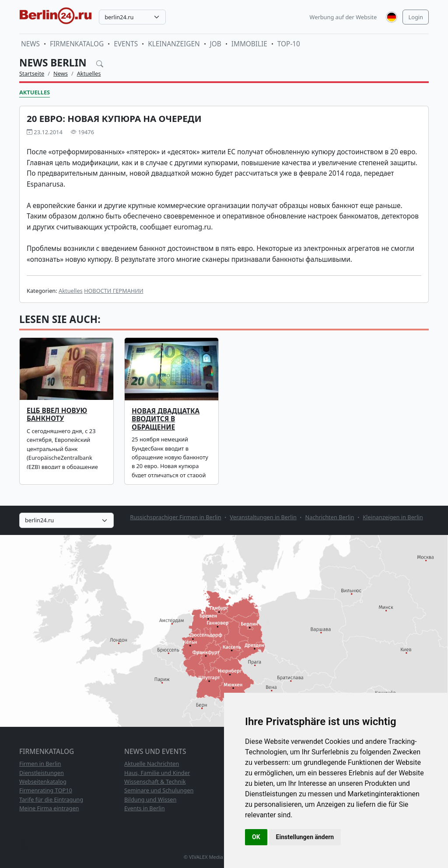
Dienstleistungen (42, 773)
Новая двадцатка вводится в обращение (166, 419)
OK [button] (256, 837)
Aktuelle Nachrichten (152, 764)
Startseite (32, 73)
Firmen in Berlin (40, 764)
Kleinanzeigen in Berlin (393, 517)
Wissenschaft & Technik (155, 781)
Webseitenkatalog (43, 781)
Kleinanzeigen (174, 44)
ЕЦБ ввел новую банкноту (57, 415)
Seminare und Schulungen (159, 790)
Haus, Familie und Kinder (157, 773)
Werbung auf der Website (343, 17)
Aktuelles (89, 73)
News (30, 44)
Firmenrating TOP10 (46, 790)
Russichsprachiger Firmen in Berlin (175, 517)
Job (216, 44)
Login (416, 17)
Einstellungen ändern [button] (305, 837)
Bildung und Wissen (150, 799)
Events (126, 44)
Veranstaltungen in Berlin (263, 517)
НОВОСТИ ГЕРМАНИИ (114, 291)
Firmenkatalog (77, 44)
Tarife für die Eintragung (51, 799)
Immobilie (249, 44)
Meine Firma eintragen (49, 808)
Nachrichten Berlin (330, 517)
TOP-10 (289, 44)
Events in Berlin (145, 808)
